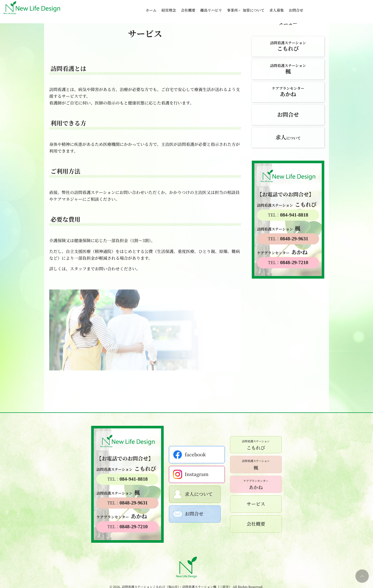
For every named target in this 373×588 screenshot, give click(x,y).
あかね (254, 484)
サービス (254, 504)
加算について (254, 8)
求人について (195, 494)
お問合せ (296, 8)
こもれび (254, 445)
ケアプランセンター (288, 92)
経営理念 (169, 8)
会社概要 (188, 8)
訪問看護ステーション (288, 46)
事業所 (232, 8)
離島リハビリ (211, 8)
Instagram (193, 474)
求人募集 (277, 8)
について (288, 137)
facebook (191, 455)
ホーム (151, 8)
